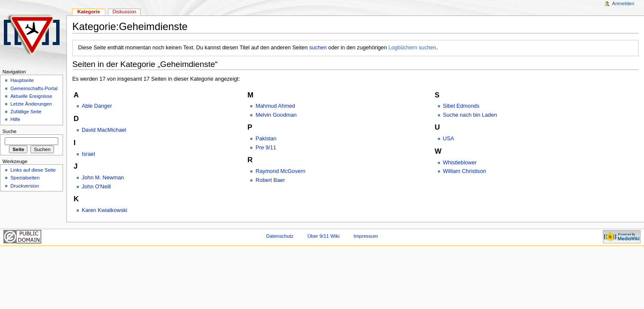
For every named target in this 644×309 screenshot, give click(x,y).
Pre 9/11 (266, 148)
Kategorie (88, 12)
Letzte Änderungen (31, 104)
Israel (88, 154)
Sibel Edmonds (461, 106)
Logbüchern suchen (412, 48)
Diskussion (124, 12)
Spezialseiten (25, 178)
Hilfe (15, 119)
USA (449, 139)
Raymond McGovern (280, 171)
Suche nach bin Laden (470, 115)
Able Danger (97, 106)
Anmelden (623, 3)
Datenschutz (280, 236)
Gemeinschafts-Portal (34, 88)
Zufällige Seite (26, 112)
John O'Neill (96, 187)
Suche (10, 131)
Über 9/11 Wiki (324, 236)
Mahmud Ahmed (275, 106)
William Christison (465, 171)
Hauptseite (22, 80)
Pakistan (266, 139)
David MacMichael (104, 130)
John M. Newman (103, 178)
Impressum (366, 236)
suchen (318, 48)
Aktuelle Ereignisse (31, 96)
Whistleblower (460, 163)
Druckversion (25, 186)
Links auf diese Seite (33, 170)
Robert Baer (270, 180)
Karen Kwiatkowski (105, 210)
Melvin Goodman (276, 115)
